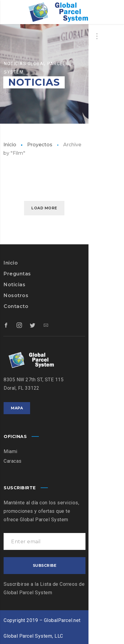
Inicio (10, 145)
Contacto (16, 306)
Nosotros (16, 295)
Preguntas (17, 274)
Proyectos (40, 145)
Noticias (14, 285)
